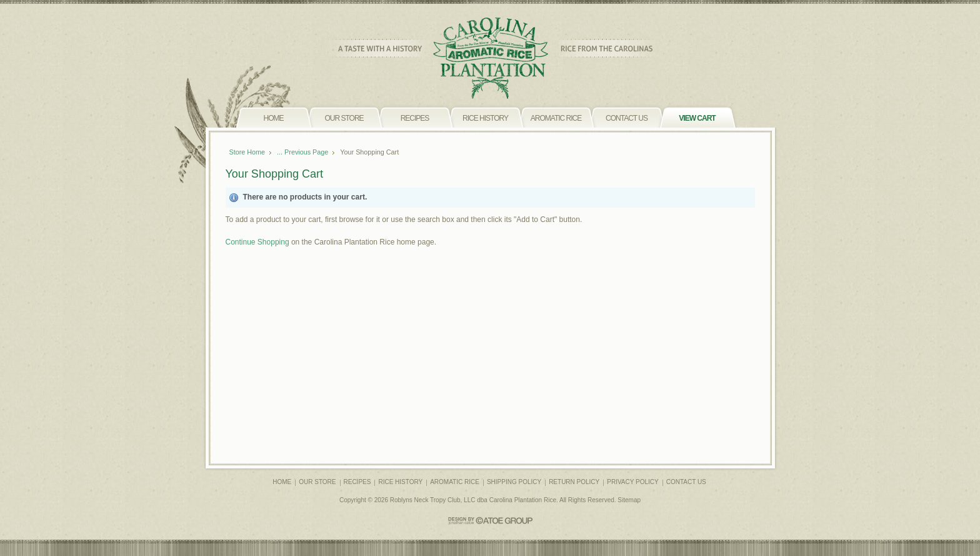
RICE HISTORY (400, 482)
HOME (282, 482)
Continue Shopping (257, 242)
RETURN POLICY (574, 482)
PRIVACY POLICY (632, 482)
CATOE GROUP (490, 521)
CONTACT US (686, 482)
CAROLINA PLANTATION (490, 58)
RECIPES (357, 482)
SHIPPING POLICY (514, 482)
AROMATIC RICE (455, 482)
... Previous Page (302, 152)
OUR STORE (317, 482)
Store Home (247, 152)
